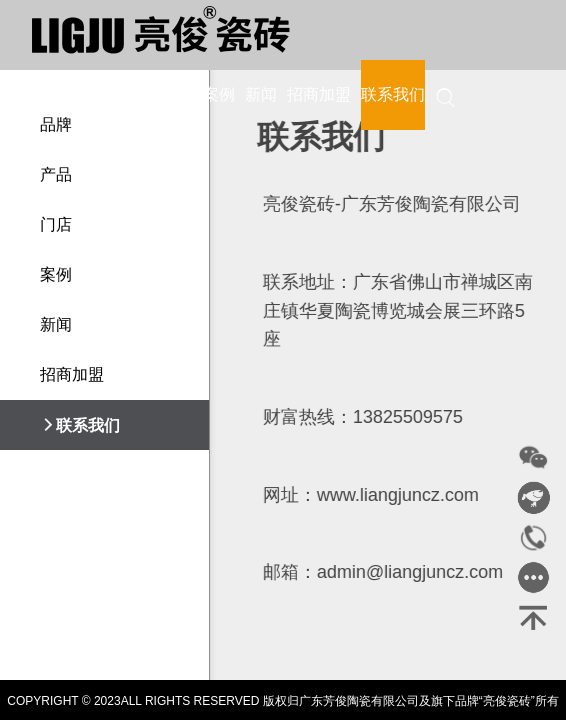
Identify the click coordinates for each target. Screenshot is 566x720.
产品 (135, 94)
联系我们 (393, 94)
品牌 (93, 94)
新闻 (261, 94)
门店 (177, 94)
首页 (51, 94)
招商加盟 (319, 94)
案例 (219, 94)
